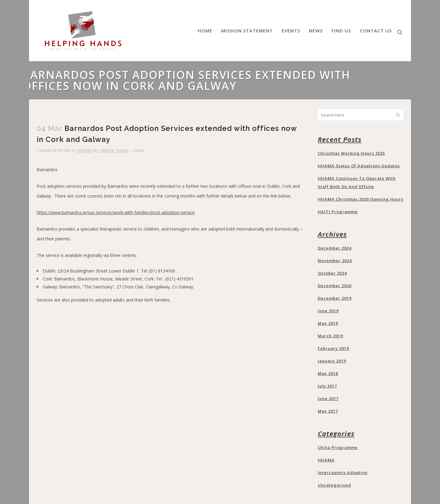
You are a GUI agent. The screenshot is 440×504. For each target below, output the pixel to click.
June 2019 (328, 311)
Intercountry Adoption (343, 472)
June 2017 (328, 398)
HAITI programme (338, 212)
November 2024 (335, 261)
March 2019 (330, 336)
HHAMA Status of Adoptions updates (359, 166)
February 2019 (333, 348)
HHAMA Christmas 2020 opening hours (361, 199)
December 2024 (335, 248)
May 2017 (328, 411)
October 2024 (332, 273)
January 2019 (332, 361)
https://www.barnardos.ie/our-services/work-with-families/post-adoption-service (116, 212)
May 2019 (328, 323)
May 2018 (328, 373)
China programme (338, 447)
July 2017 (327, 386)
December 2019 (335, 298)
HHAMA (84, 150)
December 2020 (335, 286)
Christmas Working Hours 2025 (351, 153)
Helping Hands (114, 150)
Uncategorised (334, 485)
